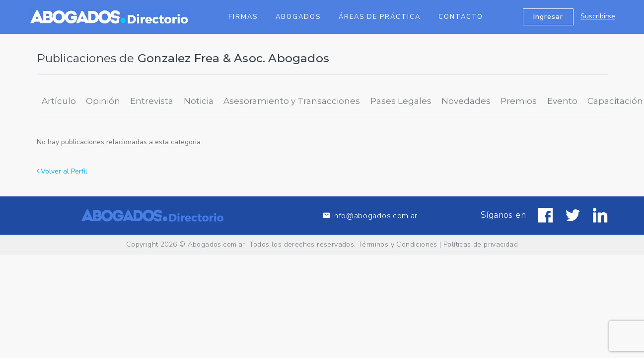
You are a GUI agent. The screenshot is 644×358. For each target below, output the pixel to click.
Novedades (466, 101)
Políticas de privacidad (481, 244)
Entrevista (152, 101)
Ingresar (548, 17)
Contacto (461, 17)
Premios (519, 101)
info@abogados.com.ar (370, 216)
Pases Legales (401, 101)
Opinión (103, 101)
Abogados (298, 17)
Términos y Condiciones (398, 244)
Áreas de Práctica (380, 17)
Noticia (199, 101)
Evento (562, 101)
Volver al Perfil (62, 171)
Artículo (59, 101)
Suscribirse (598, 16)
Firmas (243, 17)
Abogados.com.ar (216, 244)
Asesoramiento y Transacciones (292, 101)
